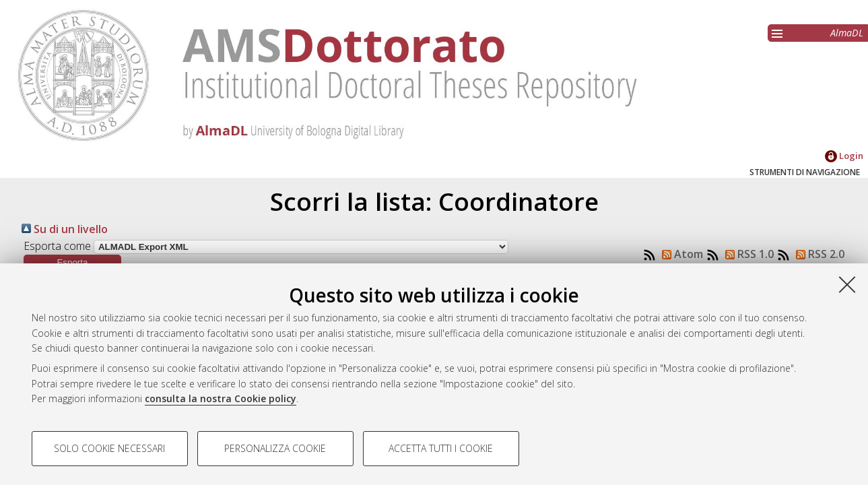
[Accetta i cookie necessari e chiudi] (847, 284)
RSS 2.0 (817, 254)
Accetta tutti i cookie (441, 448)
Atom (680, 254)
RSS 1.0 (747, 254)
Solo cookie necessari (109, 448)
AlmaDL (847, 33)
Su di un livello (65, 229)
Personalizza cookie (275, 448)
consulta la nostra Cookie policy (221, 398)
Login (844, 156)
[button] (72, 262)
